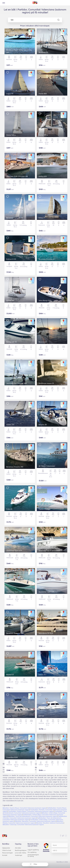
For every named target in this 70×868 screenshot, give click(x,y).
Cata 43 (9, 509)
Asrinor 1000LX (12, 716)
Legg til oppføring (33, 850)
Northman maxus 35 (46, 383)
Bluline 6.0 (10, 675)
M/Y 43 (41, 716)
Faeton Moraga (44, 509)
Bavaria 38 (43, 425)
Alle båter (18, 848)
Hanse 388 (10, 301)
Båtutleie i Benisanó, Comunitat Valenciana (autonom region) (35, 821)
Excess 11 (42, 218)
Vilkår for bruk (7, 850)
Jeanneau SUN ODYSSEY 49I (17, 176)
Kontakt (5, 855)
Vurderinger (19, 855)
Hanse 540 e (11, 135)
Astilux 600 (43, 176)
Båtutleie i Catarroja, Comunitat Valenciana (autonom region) (23, 825)
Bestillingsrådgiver (21, 850)
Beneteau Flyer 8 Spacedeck (49, 550)
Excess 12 (42, 675)
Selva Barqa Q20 (45, 301)
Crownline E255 (12, 757)
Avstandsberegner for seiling (33, 855)
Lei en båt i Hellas (21, 853)
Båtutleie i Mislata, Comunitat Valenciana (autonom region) (33, 822)
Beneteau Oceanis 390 (15, 467)
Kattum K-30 (11, 259)
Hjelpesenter (6, 848)
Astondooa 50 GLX (46, 633)
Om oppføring (32, 852)
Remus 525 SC (12, 342)
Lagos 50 (10, 94)
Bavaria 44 (43, 342)
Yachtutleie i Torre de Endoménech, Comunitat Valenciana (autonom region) (35, 812)
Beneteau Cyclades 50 (15, 218)
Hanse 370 (10, 425)
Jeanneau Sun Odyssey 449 (17, 383)
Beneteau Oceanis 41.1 (47, 259)
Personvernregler (7, 853)
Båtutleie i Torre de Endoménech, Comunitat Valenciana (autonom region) (33, 816)
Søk (35, 20)
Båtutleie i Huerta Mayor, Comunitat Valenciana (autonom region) (25, 808)
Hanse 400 (43, 94)
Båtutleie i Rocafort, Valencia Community (50, 823)
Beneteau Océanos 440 (15, 633)
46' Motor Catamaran (47, 466)
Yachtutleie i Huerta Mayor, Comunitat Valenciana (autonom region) (31, 811)
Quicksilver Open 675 (14, 550)
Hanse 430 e (43, 135)
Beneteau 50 (43, 52)
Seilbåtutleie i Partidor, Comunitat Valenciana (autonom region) (35, 817)
